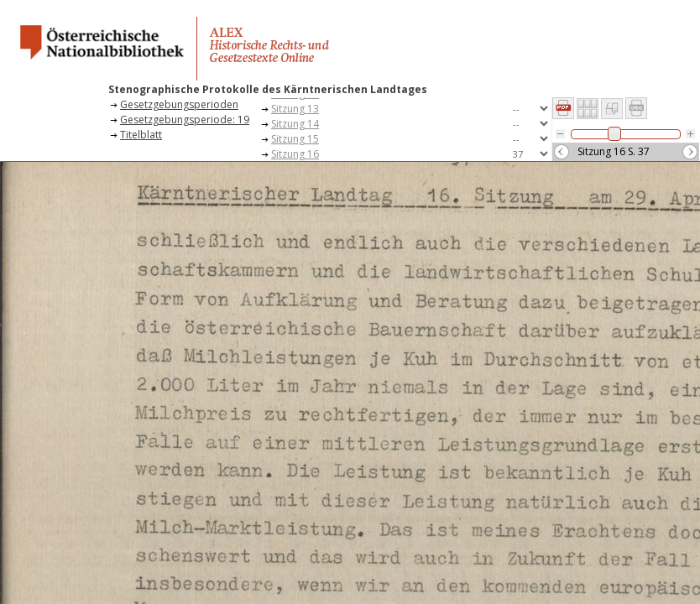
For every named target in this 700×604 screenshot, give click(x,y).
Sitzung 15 (295, 139)
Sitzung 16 (295, 154)
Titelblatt (141, 135)
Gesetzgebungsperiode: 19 (185, 120)
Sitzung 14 (295, 124)
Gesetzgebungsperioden (179, 104)
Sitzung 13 (295, 109)
